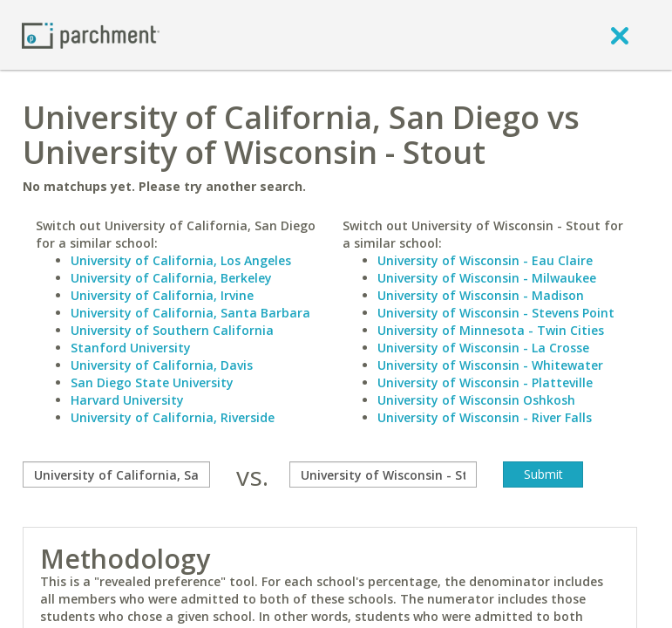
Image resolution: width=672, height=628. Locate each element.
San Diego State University (152, 382)
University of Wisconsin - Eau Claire (485, 260)
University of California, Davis (162, 365)
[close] (620, 35)
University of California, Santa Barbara (190, 313)
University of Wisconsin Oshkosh (476, 400)
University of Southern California (172, 330)
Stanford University (131, 348)
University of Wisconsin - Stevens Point (496, 313)
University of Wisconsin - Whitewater (490, 365)
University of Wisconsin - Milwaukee (487, 278)
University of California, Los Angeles (181, 260)
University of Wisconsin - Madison (481, 295)
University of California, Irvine (162, 295)
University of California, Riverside (173, 417)
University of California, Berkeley (171, 278)
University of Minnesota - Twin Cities (491, 330)
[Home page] (91, 34)
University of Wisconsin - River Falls (485, 417)
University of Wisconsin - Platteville (485, 382)
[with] (383, 474)
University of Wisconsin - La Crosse (483, 348)
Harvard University (127, 400)
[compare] (116, 474)
